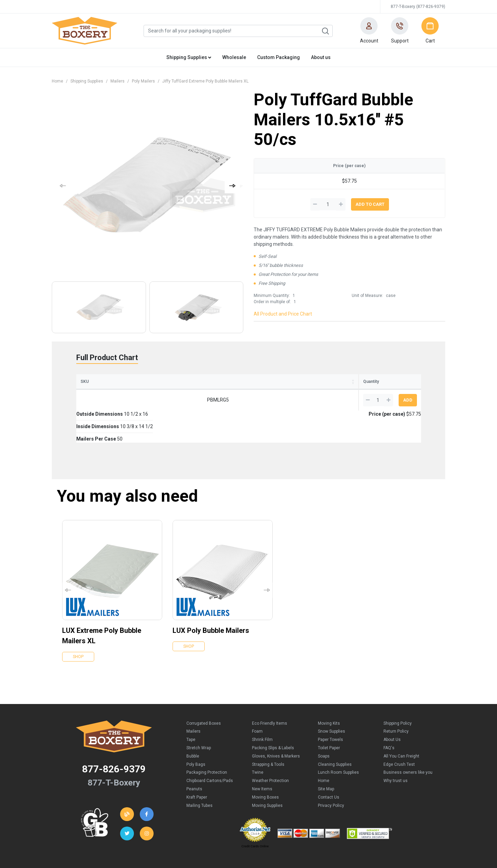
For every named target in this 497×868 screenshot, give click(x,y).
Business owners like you (408, 740)
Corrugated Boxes (204, 691)
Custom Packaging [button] (279, 57)
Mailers (118, 81)
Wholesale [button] (234, 57)
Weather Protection (270, 749)
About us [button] (321, 57)
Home (57, 81)
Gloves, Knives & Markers (276, 724)
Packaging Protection (207, 740)
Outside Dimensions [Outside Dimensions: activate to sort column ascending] (140, 382)
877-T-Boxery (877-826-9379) (418, 7)
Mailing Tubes (199, 773)
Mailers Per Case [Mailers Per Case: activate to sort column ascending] (265, 382)
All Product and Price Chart (283, 314)
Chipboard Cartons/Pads (210, 749)
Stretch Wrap (199, 716)
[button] (369, 31)
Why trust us (396, 749)
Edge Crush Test (399, 732)
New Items (262, 757)
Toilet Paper (329, 716)
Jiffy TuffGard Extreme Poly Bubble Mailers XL (205, 81)
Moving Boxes (265, 765)
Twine (258, 740)
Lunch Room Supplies (338, 740)
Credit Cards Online (255, 814)
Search (325, 31)
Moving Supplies (267, 773)
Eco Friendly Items (270, 691)
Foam (257, 699)
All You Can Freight (401, 724)
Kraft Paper (197, 765)
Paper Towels (330, 707)
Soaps (324, 724)
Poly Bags (196, 732)
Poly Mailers (143, 81)
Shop (78, 625)
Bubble (193, 724)
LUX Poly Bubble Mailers (211, 598)
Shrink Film (262, 707)
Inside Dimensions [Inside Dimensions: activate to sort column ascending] (204, 382)
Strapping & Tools (268, 732)
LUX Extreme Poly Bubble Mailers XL (102, 604)
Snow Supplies (332, 699)
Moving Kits (329, 691)
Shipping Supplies (87, 81)
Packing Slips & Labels (273, 716)
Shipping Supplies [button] (189, 57)
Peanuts (194, 757)
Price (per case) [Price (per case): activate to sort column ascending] (323, 382)
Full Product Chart (107, 358)
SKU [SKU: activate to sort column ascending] (85, 382)
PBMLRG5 (96, 400)
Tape (191, 707)
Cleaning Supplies (335, 732)
